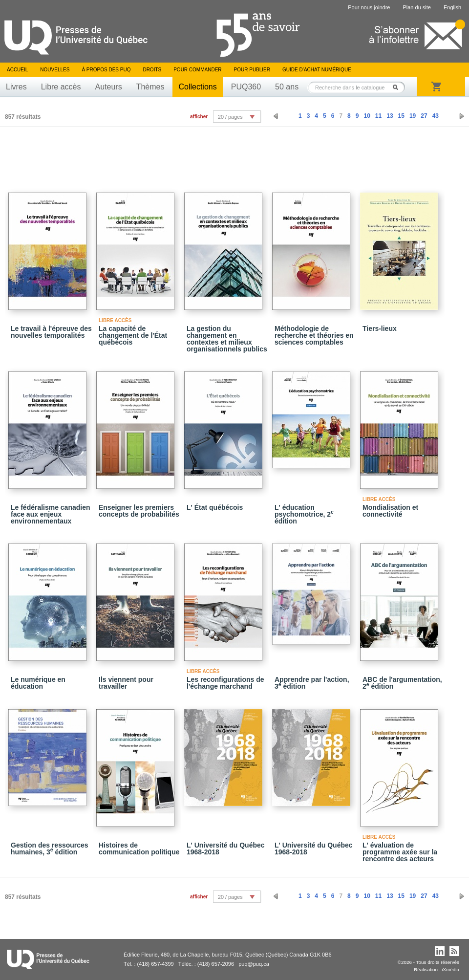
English (452, 7)
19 (413, 116)
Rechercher (398, 87)
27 (424, 116)
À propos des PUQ (106, 70)
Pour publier (252, 70)
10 (367, 116)
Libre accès (61, 87)
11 (378, 116)
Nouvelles (55, 70)
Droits (152, 70)
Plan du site (416, 7)
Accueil (17, 70)
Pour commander (197, 70)
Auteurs (109, 87)
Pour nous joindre (369, 7)
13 (390, 116)
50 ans (287, 87)
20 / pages (230, 117)
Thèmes (150, 87)
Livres (16, 87)
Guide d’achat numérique (317, 70)
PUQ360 (246, 87)
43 (436, 116)
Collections (197, 87)
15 (401, 116)
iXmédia (450, 969)
